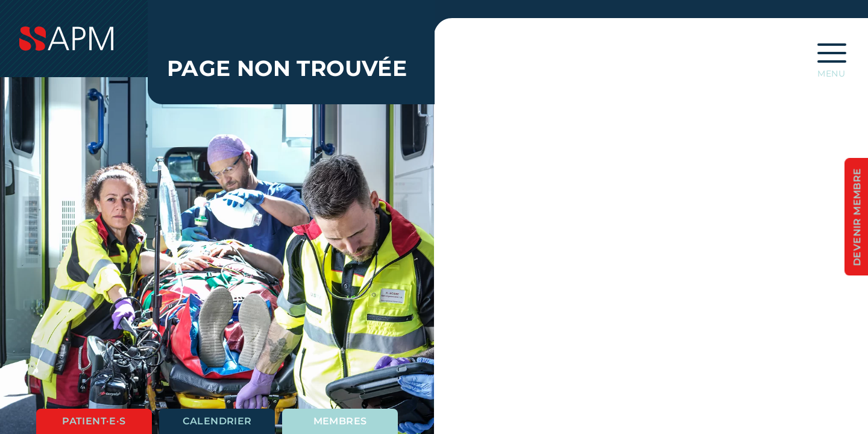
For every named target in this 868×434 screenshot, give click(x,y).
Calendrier (217, 421)
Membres (340, 421)
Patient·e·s (94, 421)
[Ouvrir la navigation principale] (832, 57)
